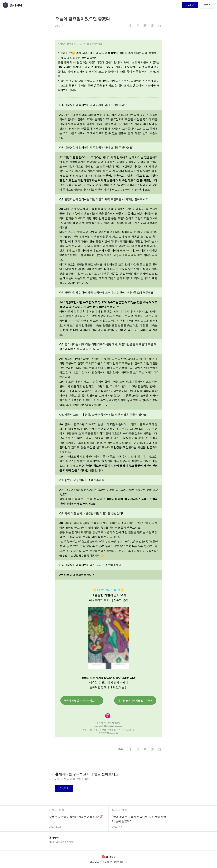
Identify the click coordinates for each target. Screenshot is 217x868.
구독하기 (190, 5)
